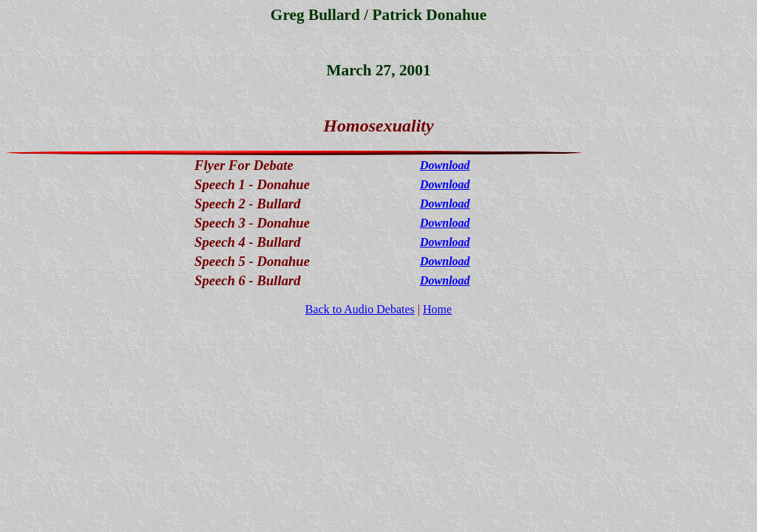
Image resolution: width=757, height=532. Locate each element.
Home (437, 309)
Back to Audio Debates (360, 309)
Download (445, 165)
